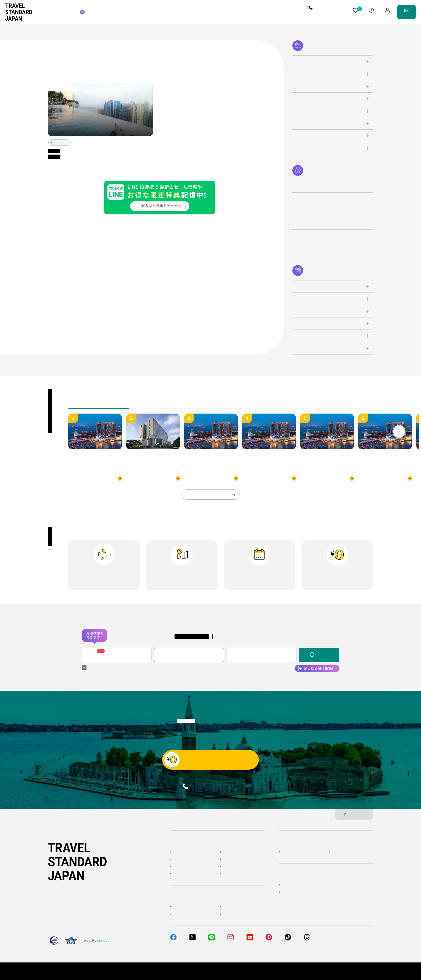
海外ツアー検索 (234, 852)
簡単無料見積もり (295, 885)
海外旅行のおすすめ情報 (191, 874)
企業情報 (289, 852)
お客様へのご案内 (186, 907)
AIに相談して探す (186, 859)
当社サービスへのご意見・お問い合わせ (311, 892)
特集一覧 (230, 866)
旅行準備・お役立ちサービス (194, 914)
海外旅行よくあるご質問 (241, 907)
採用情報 (338, 852)
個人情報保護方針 (325, 971)
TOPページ (182, 852)
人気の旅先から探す (238, 859)
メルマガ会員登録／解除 (241, 914)
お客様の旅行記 (234, 874)
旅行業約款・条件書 (358, 971)
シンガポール (61, 142)
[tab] (160, 405)
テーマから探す (185, 866)
